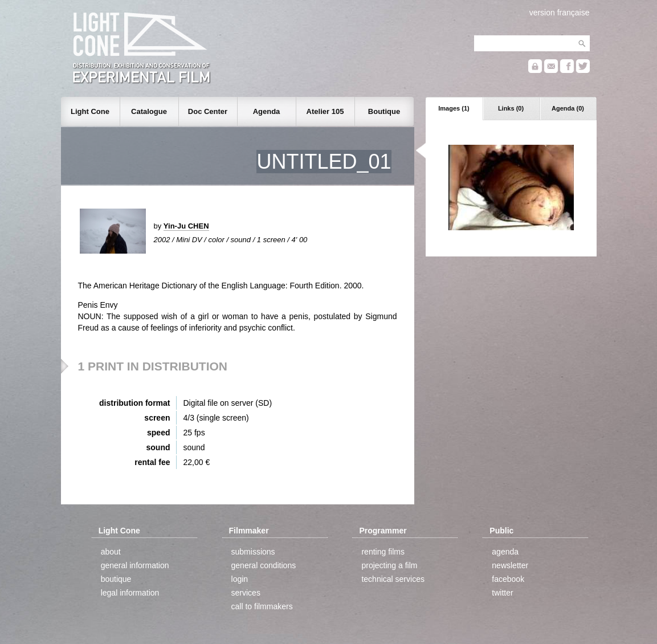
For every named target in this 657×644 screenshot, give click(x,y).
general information (135, 565)
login (240, 579)
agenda (505, 552)
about (111, 552)
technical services (393, 579)
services (246, 593)
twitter (502, 593)
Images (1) (454, 108)
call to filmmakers (262, 606)
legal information (130, 593)
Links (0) (511, 108)
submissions (253, 552)
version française (560, 13)
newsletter (510, 565)
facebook (508, 579)
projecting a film (389, 565)
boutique (116, 579)
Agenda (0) (568, 108)
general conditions (264, 565)
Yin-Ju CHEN (186, 226)
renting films (383, 552)
